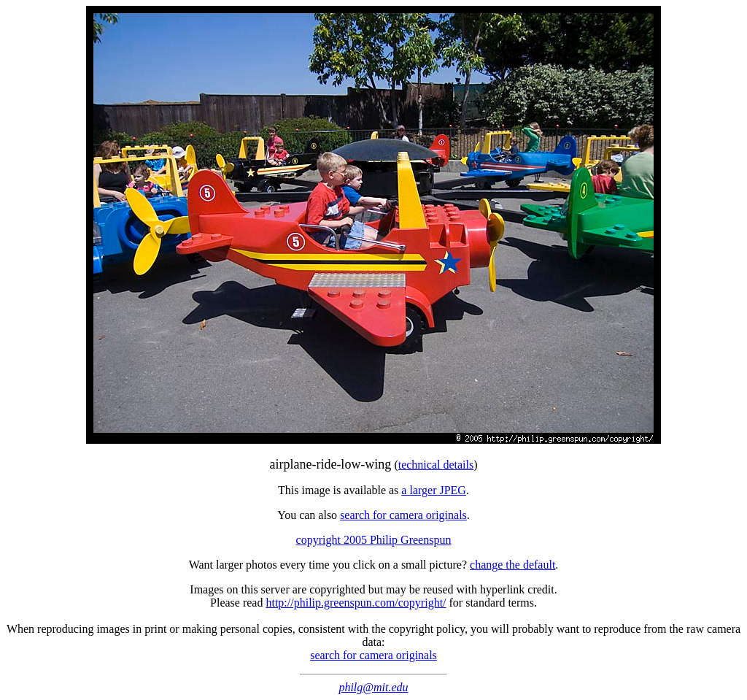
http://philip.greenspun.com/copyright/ (356, 603)
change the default (512, 565)
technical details (436, 465)
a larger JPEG (434, 490)
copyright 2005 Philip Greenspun (374, 540)
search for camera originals (403, 515)
